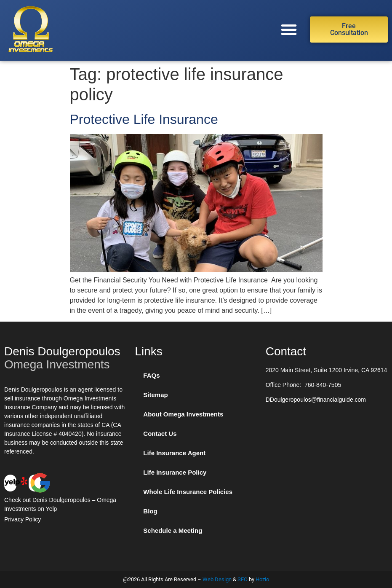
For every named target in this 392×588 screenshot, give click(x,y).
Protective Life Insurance (146, 119)
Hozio (262, 579)
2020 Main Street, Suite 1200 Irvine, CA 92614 (327, 370)
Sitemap (155, 395)
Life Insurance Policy (175, 472)
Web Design (217, 579)
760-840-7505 (323, 385)
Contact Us (160, 434)
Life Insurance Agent (174, 453)
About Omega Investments (183, 414)
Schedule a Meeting (173, 530)
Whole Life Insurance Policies (188, 492)
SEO (243, 579)
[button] (289, 30)
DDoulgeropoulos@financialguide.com (316, 400)
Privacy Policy (23, 519)
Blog (150, 511)
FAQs (151, 375)
